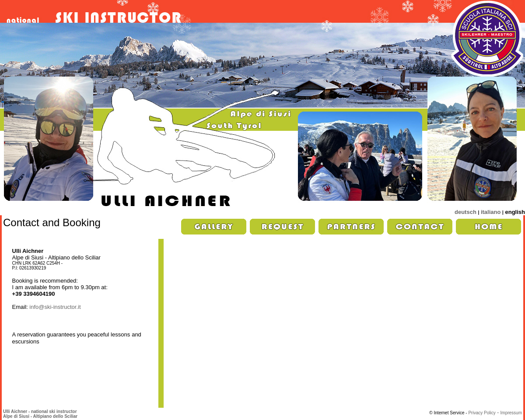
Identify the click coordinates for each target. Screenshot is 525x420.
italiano (491, 212)
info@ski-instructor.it (55, 307)
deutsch (465, 212)
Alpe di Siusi (16, 416)
